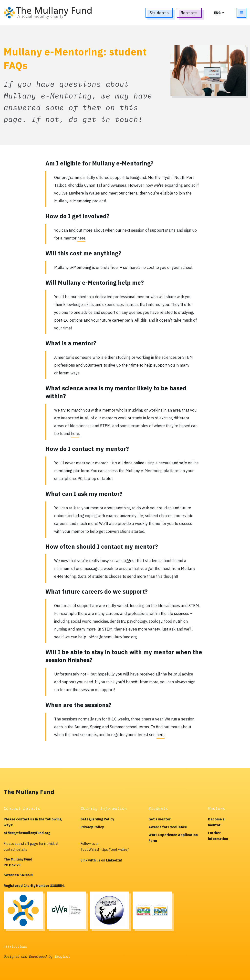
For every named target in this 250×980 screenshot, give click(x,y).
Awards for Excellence (168, 827)
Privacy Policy (92, 827)
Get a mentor (160, 819)
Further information (218, 836)
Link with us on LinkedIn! (101, 860)
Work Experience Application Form (173, 838)
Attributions (15, 947)
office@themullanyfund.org (27, 833)
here (81, 238)
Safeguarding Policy (97, 819)
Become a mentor (216, 822)
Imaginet (62, 957)
